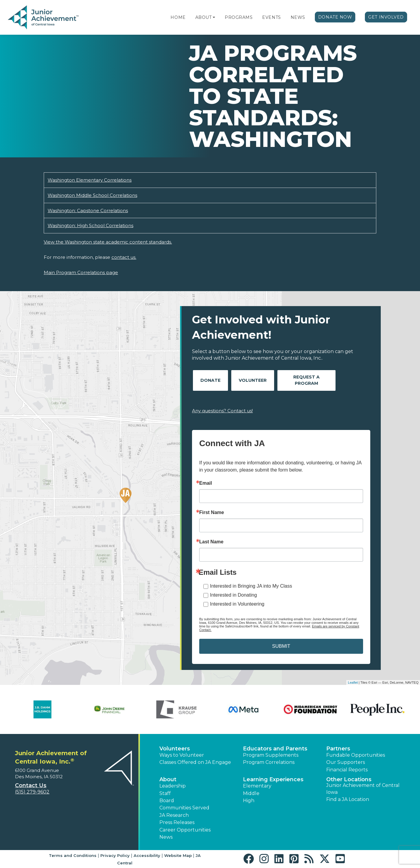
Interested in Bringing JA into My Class (251, 586)
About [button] (168, 779)
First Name (212, 513)
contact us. (124, 257)
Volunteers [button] (175, 749)
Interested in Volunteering (237, 604)
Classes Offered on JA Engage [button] (195, 762)
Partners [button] (338, 749)
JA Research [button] (174, 815)
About (204, 17)
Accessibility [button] (147, 855)
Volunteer (253, 380)
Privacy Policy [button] (115, 855)
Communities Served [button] (184, 808)
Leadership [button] (173, 786)
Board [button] (167, 801)
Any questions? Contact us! (222, 411)
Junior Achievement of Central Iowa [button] (363, 789)
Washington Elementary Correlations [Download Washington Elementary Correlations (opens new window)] (90, 180)
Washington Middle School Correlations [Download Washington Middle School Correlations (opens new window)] (92, 195)
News (298, 17)
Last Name (211, 542)
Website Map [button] (178, 855)
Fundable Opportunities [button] (356, 755)
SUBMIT (281, 646)
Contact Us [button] (31, 785)
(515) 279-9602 (32, 792)
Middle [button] (251, 793)
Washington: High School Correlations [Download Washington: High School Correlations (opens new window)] (90, 225)
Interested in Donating (234, 595)
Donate (210, 380)
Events (271, 17)
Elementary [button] (257, 786)
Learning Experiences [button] (273, 779)
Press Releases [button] (177, 822)
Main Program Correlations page (81, 272)
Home (178, 17)
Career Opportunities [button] (185, 830)
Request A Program (306, 380)
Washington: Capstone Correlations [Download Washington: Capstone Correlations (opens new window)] (88, 210)
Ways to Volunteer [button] (182, 755)
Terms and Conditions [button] (73, 855)
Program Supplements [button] (271, 755)
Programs (239, 17)
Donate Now (335, 17)
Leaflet (353, 682)
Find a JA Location (348, 799)
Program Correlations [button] (269, 762)
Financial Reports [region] (347, 770)
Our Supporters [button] (346, 762)
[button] (214, 17)
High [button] (249, 801)
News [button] (166, 837)
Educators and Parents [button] (275, 749)
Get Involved (386, 17)
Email (206, 483)
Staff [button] (165, 793)
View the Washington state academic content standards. (108, 242)
